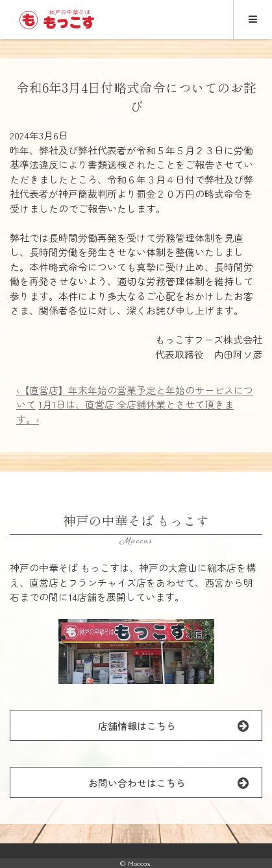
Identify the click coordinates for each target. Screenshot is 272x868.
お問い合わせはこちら (175, 783)
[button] (136, 651)
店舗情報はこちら (180, 726)
